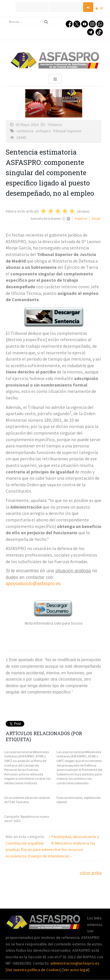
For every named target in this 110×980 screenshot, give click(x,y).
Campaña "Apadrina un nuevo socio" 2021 (27, 819)
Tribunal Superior (67, 131)
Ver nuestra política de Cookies (34, 970)
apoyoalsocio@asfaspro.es (33, 584)
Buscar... (6, 18)
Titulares (55, 125)
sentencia (25, 131)
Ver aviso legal (76, 970)
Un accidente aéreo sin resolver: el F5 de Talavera (27, 800)
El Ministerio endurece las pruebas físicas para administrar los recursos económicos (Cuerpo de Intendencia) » (50, 850)
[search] (30, 22)
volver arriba (91, 873)
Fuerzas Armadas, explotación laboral (79, 800)
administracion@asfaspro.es (75, 963)
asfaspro (43, 131)
